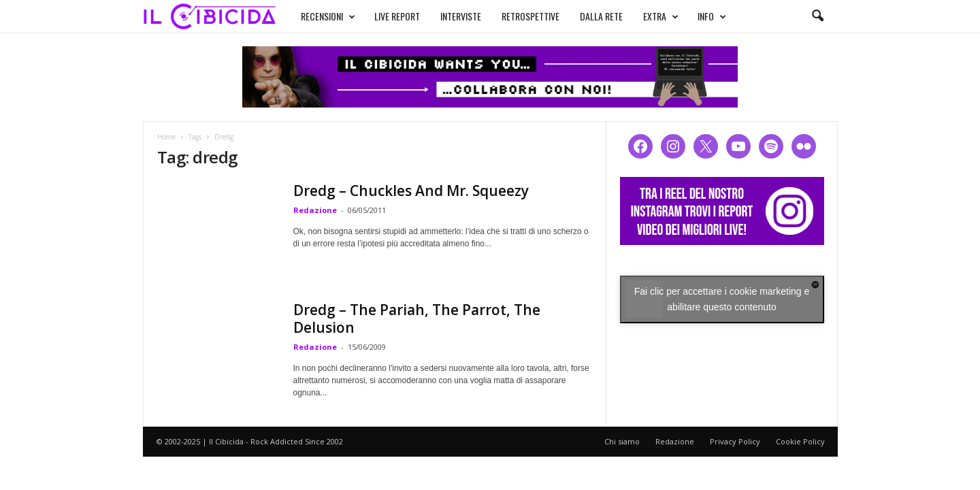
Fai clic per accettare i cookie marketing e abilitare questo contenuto (722, 299)
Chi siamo (622, 441)
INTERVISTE (461, 16)
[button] (817, 16)
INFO (712, 16)
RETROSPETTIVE (530, 16)
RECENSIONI (328, 16)
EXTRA (661, 16)
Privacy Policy (735, 441)
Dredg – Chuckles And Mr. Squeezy (411, 191)
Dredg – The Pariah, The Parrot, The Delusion (417, 318)
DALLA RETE (601, 16)
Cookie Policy (800, 441)
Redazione (315, 210)
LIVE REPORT (397, 16)
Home (166, 137)
